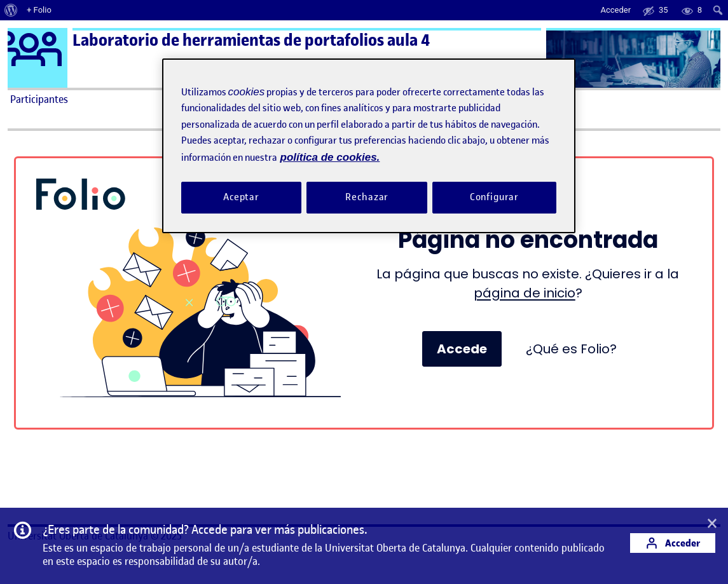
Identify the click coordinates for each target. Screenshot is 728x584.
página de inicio (525, 293)
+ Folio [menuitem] (39, 10)
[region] (369, 146)
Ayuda (503, 99)
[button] (712, 524)
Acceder (673, 543)
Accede (462, 349)
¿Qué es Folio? (571, 349)
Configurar (495, 197)
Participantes (39, 99)
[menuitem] (11, 10)
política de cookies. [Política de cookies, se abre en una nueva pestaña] (330, 157)
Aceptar (241, 197)
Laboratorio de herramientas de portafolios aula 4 (251, 40)
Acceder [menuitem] (615, 10)
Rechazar (367, 197)
